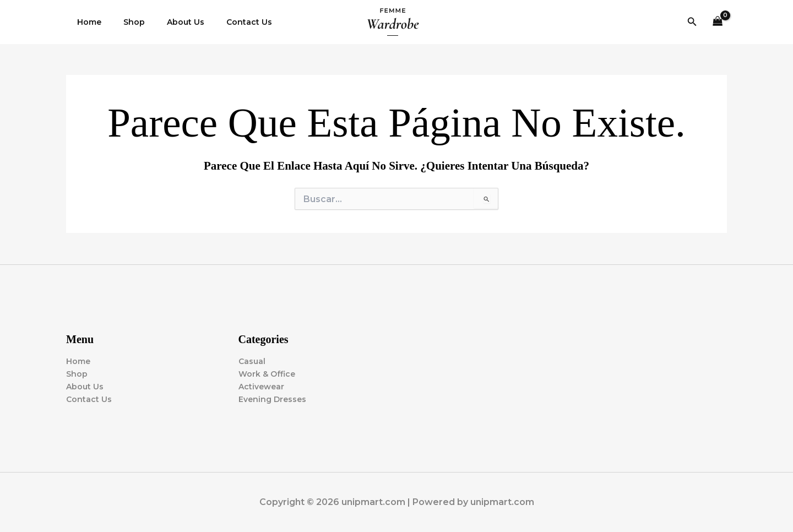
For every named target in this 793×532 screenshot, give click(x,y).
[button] (692, 22)
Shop (124, 22)
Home (86, 22)
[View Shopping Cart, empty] (718, 22)
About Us (169, 22)
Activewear (261, 387)
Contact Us (226, 22)
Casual (252, 361)
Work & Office (267, 374)
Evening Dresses (272, 399)
